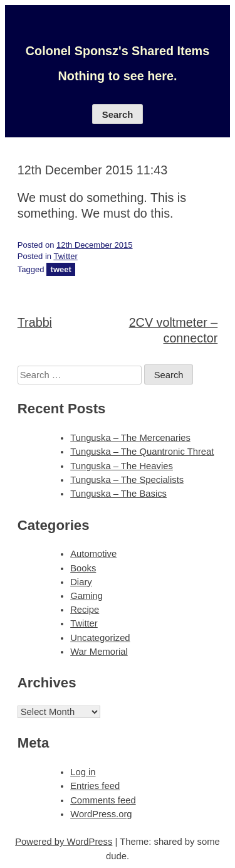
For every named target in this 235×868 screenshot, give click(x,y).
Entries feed (95, 786)
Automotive (93, 554)
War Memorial (99, 652)
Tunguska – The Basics (118, 494)
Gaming (86, 596)
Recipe (85, 610)
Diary (81, 582)
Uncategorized (100, 638)
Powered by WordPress (64, 842)
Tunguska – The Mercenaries (130, 438)
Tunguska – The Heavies (122, 466)
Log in (83, 772)
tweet (61, 269)
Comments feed (103, 800)
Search (118, 115)
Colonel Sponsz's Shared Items (118, 51)
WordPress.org (101, 814)
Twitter (65, 256)
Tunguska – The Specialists (127, 480)
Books (83, 568)
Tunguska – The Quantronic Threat (142, 452)
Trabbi (35, 322)
